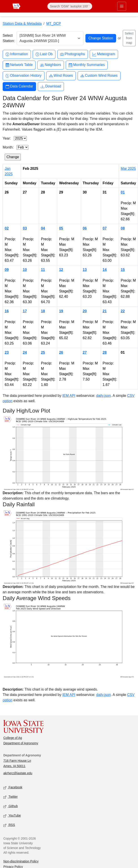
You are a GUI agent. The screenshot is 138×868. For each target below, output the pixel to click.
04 (43, 228)
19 (61, 311)
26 (61, 352)
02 (7, 228)
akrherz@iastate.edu (18, 773)
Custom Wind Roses (99, 76)
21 (105, 311)
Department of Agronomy (21, 743)
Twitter (11, 797)
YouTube (12, 816)
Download (51, 86)
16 (7, 311)
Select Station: (9, 38)
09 (7, 270)
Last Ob (44, 54)
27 (85, 352)
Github (11, 806)
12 (61, 270)
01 (123, 192)
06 (85, 228)
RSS (9, 825)
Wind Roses (61, 76)
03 (25, 228)
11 (43, 270)
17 (25, 311)
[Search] (70, 6)
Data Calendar (19, 86)
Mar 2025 (128, 169)
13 (85, 270)
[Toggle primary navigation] (122, 6)
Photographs (73, 54)
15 (123, 270)
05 (61, 228)
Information (17, 54)
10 (25, 270)
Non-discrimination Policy (21, 861)
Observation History (24, 76)
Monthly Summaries (87, 65)
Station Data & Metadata (22, 24)
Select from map (129, 38)
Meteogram (104, 54)
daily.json (104, 396)
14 (105, 270)
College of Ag (13, 738)
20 (85, 311)
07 (105, 228)
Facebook (13, 788)
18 (43, 311)
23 (7, 352)
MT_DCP (54, 24)
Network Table (19, 65)
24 (25, 352)
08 (123, 228)
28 (105, 352)
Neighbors (51, 65)
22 (123, 311)
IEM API (69, 396)
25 (43, 352)
